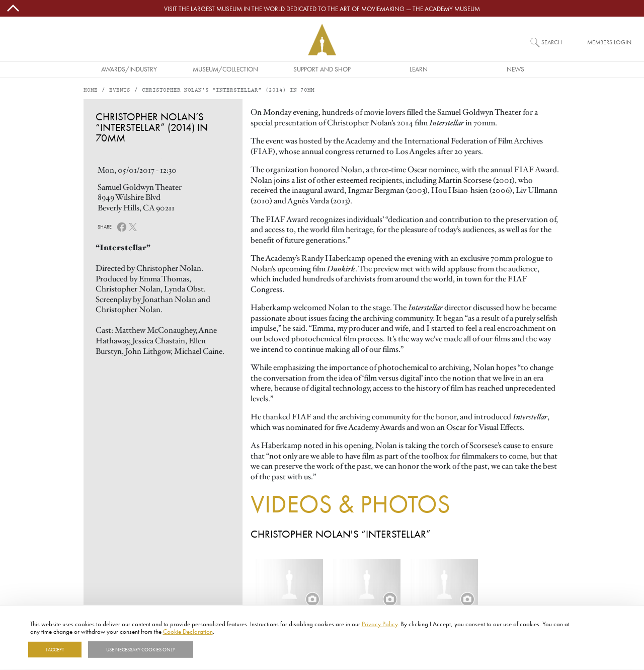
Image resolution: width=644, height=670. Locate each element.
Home (91, 90)
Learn (419, 69)
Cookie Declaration (188, 631)
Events (120, 90)
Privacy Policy (380, 624)
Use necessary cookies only (141, 649)
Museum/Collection (225, 69)
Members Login (609, 42)
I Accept (55, 649)
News (515, 69)
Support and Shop (322, 69)
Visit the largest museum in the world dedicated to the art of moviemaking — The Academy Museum (322, 9)
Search (552, 42)
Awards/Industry (129, 69)
